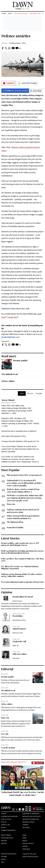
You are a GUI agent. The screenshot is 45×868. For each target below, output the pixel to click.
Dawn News (26, 849)
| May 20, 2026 (22, 9)
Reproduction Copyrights (32, 816)
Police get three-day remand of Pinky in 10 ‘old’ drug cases (22, 560)
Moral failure (18, 616)
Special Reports (28, 844)
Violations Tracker (21, 14)
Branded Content (29, 822)
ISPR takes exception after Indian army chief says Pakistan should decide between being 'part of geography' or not (25, 498)
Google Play (13, 317)
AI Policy (4, 822)
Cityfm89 (4, 857)
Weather (4, 841)
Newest (30, 393)
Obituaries (26, 828)
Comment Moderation (8, 830)
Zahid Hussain (17, 601)
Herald (3, 859)
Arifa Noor (16, 658)
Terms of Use (5, 825)
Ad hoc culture (8, 381)
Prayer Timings (6, 835)
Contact (4, 814)
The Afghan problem (15, 522)
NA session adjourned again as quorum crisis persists (22, 582)
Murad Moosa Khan (19, 620)
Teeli (3, 862)
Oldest (22, 393)
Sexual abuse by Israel (23, 597)
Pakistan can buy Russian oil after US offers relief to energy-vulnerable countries (22, 575)
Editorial (4, 43)
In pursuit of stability (15, 527)
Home (4, 14)
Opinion (7, 592)
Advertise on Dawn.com (31, 819)
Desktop (4, 844)
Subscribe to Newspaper (31, 814)
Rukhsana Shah (18, 633)
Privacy (4, 828)
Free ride (5, 734)
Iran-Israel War (35, 14)
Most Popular (10, 470)
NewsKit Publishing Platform (31, 857)
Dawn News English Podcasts (14, 762)
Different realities (20, 654)
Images (25, 841)
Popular (39, 393)
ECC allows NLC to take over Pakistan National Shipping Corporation (20, 568)
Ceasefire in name (8, 748)
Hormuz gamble (20, 360)
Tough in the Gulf (19, 641)
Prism (24, 838)
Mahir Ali (15, 646)
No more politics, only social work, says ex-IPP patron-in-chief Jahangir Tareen (20, 544)
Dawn (24, 835)
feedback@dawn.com (10, 337)
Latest (10, 14)
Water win (11, 504)
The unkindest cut (10, 374)
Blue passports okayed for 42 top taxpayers (24, 475)
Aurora (25, 846)
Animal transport (19, 629)
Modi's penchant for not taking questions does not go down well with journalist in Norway (22, 552)
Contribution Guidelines (9, 816)
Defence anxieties (16, 36)
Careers (25, 825)
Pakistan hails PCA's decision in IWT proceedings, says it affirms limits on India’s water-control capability (24, 483)
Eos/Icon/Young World (9, 854)
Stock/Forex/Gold (7, 838)
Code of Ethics (6, 819)
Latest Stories (10, 538)
